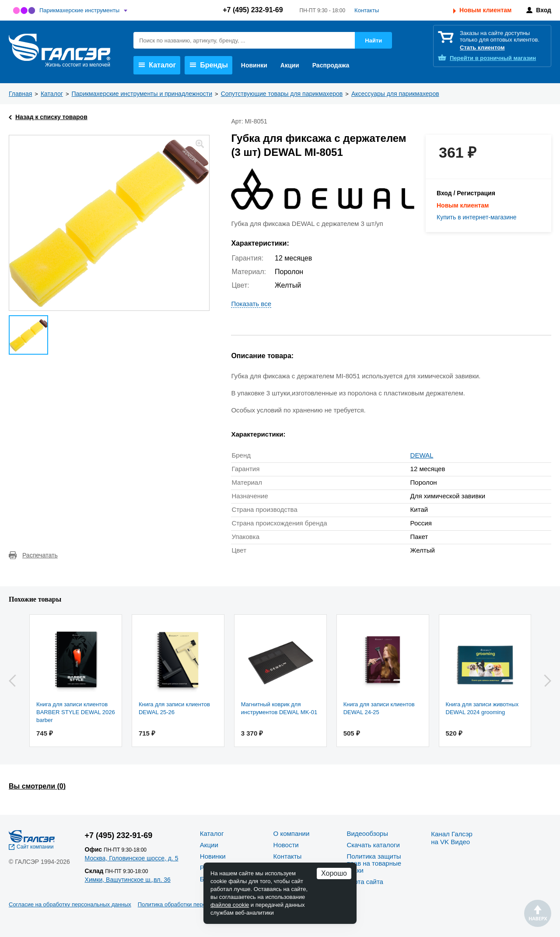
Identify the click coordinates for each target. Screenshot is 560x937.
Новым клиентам (485, 10)
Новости (286, 845)
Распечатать (40, 555)
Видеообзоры (367, 833)
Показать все (251, 304)
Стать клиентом (482, 48)
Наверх (538, 913)
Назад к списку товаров (51, 117)
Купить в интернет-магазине (477, 217)
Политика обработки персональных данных (195, 904)
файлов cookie (230, 905)
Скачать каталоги (373, 845)
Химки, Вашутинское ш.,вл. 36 (128, 880)
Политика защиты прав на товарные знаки (374, 863)
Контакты (367, 10)
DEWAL (422, 455)
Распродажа (331, 65)
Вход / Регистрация (466, 193)
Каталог (157, 65)
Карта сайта (365, 882)
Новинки (254, 65)
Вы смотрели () (37, 786)
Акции (290, 65)
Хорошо (334, 873)
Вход (544, 10)
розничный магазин (493, 58)
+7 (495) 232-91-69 (253, 10)
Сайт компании (35, 847)
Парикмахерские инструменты (79, 10)
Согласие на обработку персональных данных (70, 904)
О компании (292, 833)
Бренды (209, 65)
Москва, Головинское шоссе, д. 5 (132, 858)
